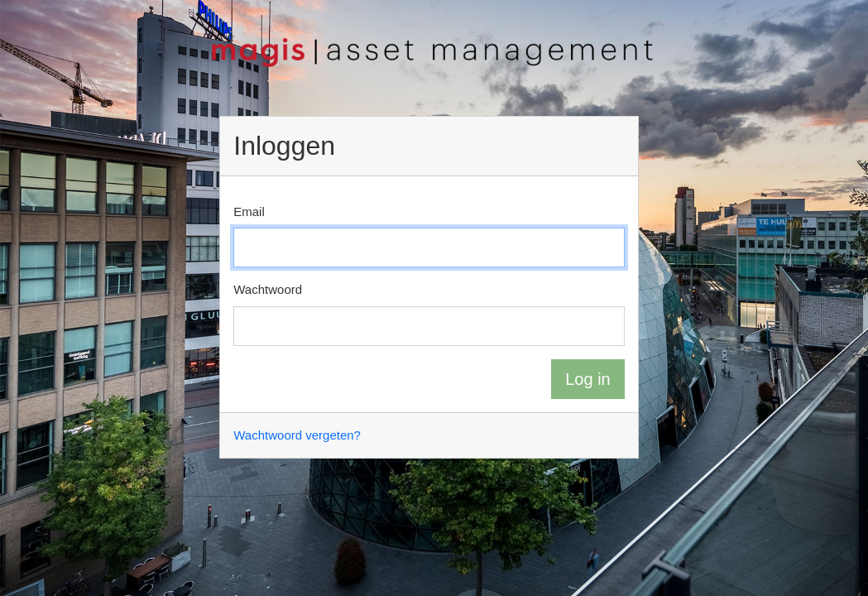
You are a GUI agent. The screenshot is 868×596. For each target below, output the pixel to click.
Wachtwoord (268, 289)
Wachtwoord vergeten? (297, 435)
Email (249, 211)
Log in (588, 379)
